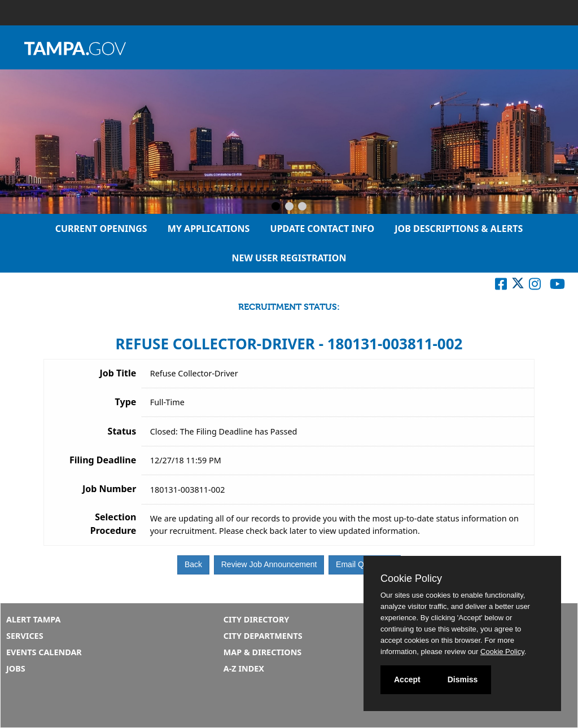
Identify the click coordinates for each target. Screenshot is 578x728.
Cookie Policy (411, 578)
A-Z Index (244, 668)
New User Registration (289, 258)
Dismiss (463, 679)
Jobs (16, 668)
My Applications (209, 229)
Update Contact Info (323, 229)
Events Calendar (44, 652)
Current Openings (101, 229)
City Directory (257, 619)
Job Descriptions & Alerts (459, 229)
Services (25, 636)
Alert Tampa (34, 619)
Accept (407, 679)
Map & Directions (263, 652)
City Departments (263, 636)
